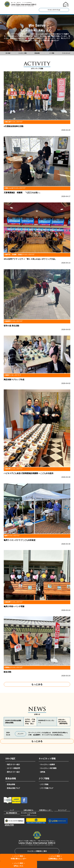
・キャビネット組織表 (47, 764)
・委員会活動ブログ (13, 788)
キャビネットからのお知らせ (29, 814)
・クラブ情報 (44, 784)
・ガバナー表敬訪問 (13, 768)
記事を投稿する (29, 810)
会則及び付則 (9, 825)
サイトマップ (62, 810)
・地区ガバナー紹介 (13, 764)
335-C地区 (10, 759)
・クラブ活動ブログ (46, 788)
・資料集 (42, 772)
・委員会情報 (10, 784)
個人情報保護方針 (12, 813)
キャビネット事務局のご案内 (37, 851)
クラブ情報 (44, 779)
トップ (12, 810)
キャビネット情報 (47, 759)
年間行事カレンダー (45, 810)
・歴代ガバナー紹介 (13, 772)
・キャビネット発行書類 (48, 768)
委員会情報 (11, 779)
